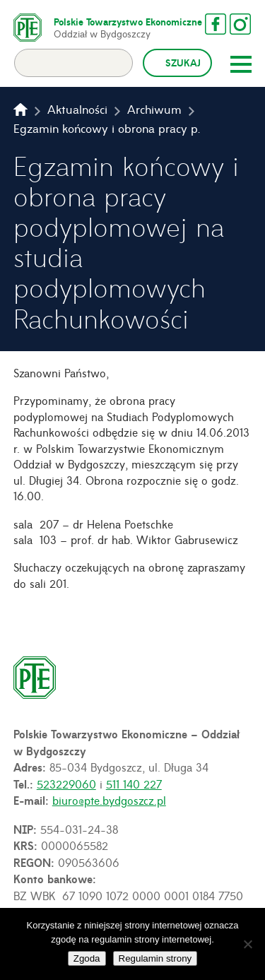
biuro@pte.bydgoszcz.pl (109, 800)
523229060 (66, 784)
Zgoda (87, 958)
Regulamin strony (155, 958)
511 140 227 (134, 784)
